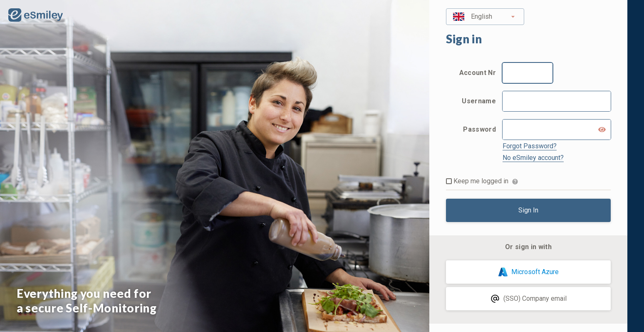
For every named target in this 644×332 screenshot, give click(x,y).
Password (479, 129)
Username (479, 101)
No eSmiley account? (533, 158)
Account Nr (478, 73)
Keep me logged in (481, 181)
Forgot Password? (530, 146)
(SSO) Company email (528, 299)
